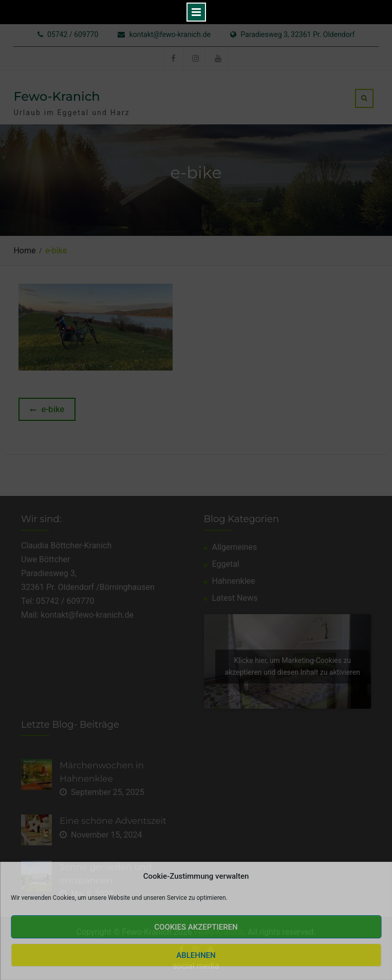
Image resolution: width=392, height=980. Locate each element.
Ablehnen (196, 955)
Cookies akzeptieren (196, 927)
